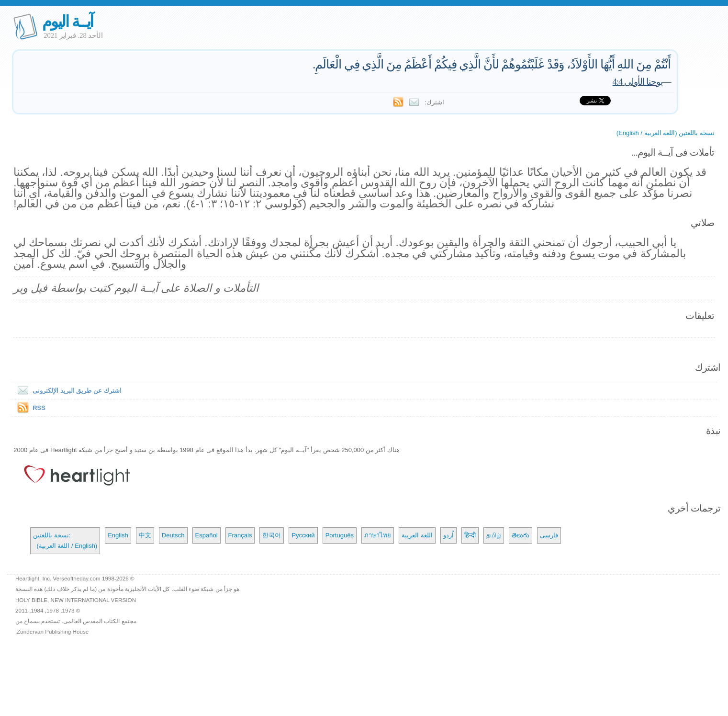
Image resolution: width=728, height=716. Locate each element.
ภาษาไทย (378, 535)
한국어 (272, 535)
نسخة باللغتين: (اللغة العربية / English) (65, 540)
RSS (39, 408)
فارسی (549, 535)
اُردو (448, 535)
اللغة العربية (417, 535)
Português (340, 535)
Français (240, 535)
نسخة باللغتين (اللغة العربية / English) (666, 133)
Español (207, 535)
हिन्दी (470, 535)
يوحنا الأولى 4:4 (637, 82)
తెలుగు (521, 535)
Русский (303, 535)
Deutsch (173, 535)
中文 (145, 535)
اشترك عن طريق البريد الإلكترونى (67, 391)
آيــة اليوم (67, 21)
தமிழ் (494, 535)
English (118, 535)
